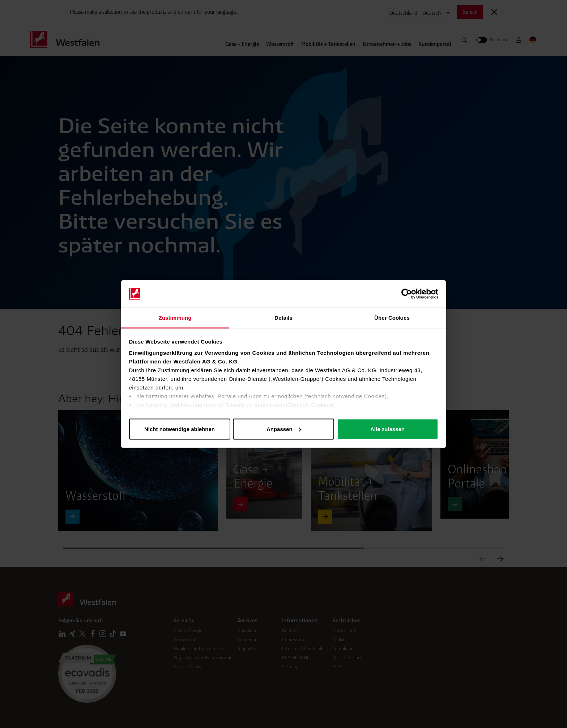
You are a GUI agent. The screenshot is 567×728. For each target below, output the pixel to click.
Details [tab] (283, 318)
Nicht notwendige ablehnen (180, 429)
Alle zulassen (387, 429)
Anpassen (284, 429)
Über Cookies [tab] (392, 318)
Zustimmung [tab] (175, 318)
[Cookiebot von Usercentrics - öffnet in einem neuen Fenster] (407, 294)
